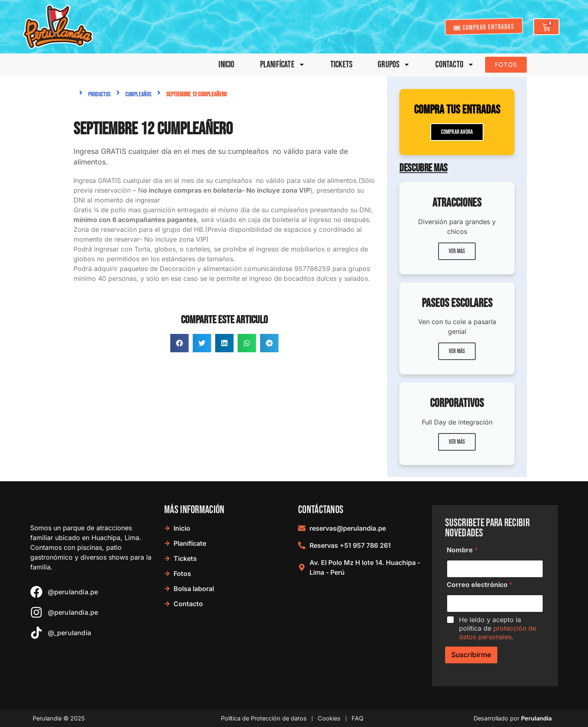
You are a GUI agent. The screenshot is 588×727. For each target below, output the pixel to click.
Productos (99, 94)
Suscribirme (471, 655)
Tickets (341, 65)
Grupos (394, 65)
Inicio (226, 65)
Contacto (455, 65)
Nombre (462, 550)
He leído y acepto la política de (498, 628)
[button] (179, 343)
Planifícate (283, 65)
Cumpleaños (138, 94)
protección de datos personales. (498, 633)
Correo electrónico (480, 585)
